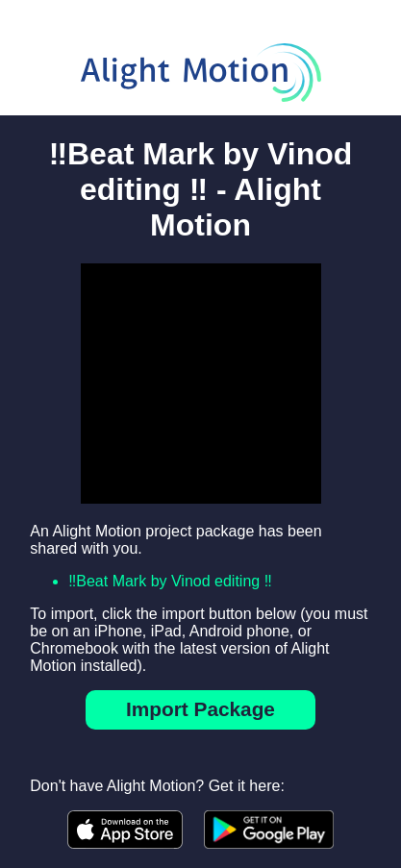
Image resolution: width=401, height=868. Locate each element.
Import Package (200, 709)
